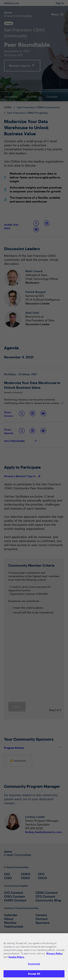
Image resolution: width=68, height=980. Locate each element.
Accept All (34, 975)
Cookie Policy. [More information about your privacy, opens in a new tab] (17, 959)
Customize (34, 965)
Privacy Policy (55, 955)
